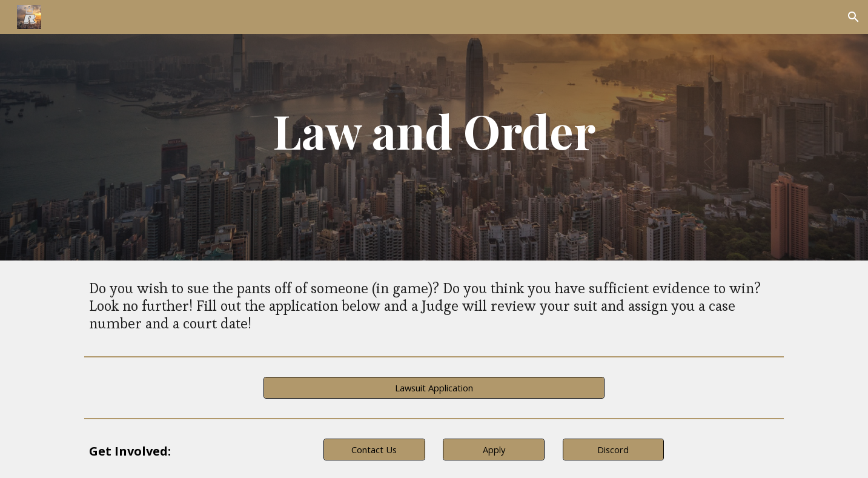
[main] (434, 130)
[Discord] (614, 450)
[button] (853, 17)
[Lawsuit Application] (434, 388)
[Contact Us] (374, 450)
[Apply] (494, 450)
